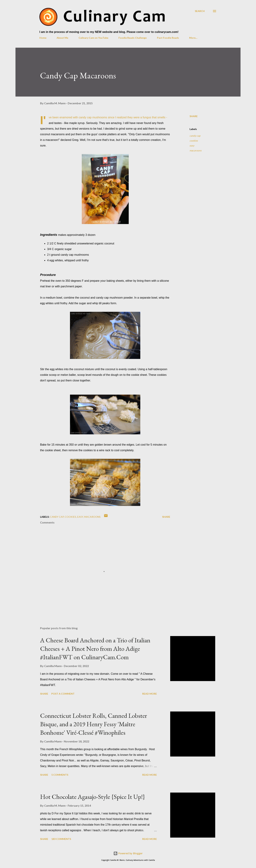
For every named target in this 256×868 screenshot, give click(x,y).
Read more (150, 694)
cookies (194, 141)
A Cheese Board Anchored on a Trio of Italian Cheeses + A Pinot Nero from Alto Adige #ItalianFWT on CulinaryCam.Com (95, 649)
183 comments (61, 839)
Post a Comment (63, 694)
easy (192, 146)
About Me (62, 38)
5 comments (60, 775)
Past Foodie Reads (168, 38)
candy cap (195, 136)
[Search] (200, 11)
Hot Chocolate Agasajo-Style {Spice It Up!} (93, 797)
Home (43, 38)
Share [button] (194, 116)
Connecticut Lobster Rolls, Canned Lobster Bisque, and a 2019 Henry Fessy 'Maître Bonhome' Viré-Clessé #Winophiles (94, 724)
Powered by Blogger (128, 853)
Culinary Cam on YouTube (93, 38)
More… (193, 38)
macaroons (196, 150)
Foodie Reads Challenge (133, 38)
